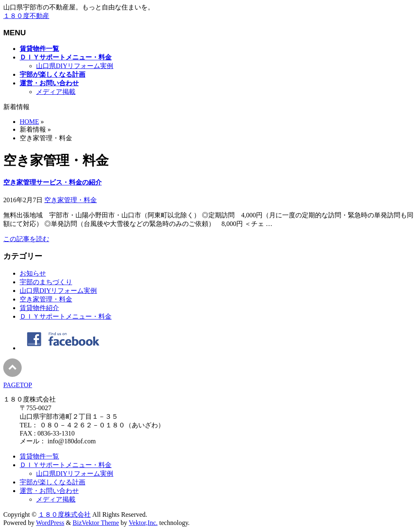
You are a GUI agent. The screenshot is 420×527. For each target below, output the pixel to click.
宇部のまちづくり (46, 282)
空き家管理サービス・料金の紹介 (52, 182)
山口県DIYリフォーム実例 (75, 66)
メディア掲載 (56, 92)
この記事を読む (26, 239)
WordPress (50, 523)
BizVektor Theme (96, 523)
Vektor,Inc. (143, 523)
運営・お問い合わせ (49, 491)
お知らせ (33, 273)
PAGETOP (18, 385)
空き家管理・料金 (71, 200)
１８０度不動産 (26, 16)
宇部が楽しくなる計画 (52, 482)
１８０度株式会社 (64, 514)
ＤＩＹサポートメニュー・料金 (66, 316)
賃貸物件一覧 (39, 456)
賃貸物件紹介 (39, 308)
